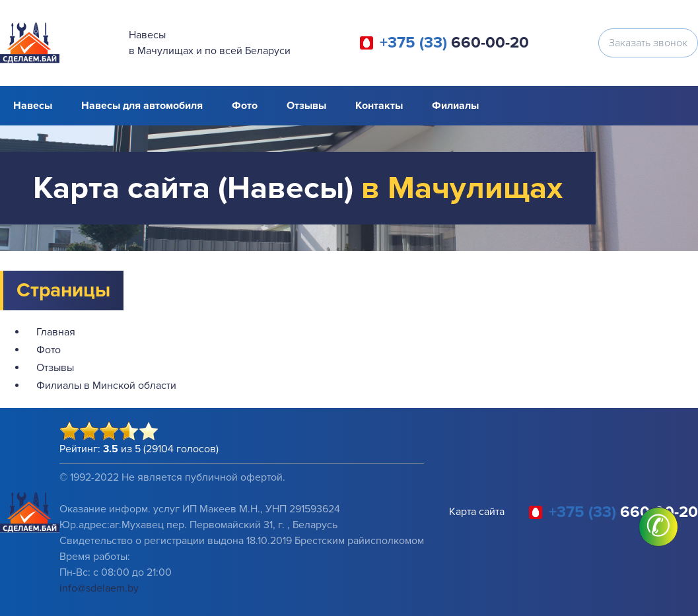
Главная (56, 332)
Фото (245, 106)
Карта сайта (477, 512)
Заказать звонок (648, 43)
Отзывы (306, 106)
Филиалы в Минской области (106, 386)
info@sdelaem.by (99, 588)
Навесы (33, 106)
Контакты (379, 106)
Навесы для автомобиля (142, 106)
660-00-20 (454, 43)
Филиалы (455, 106)
